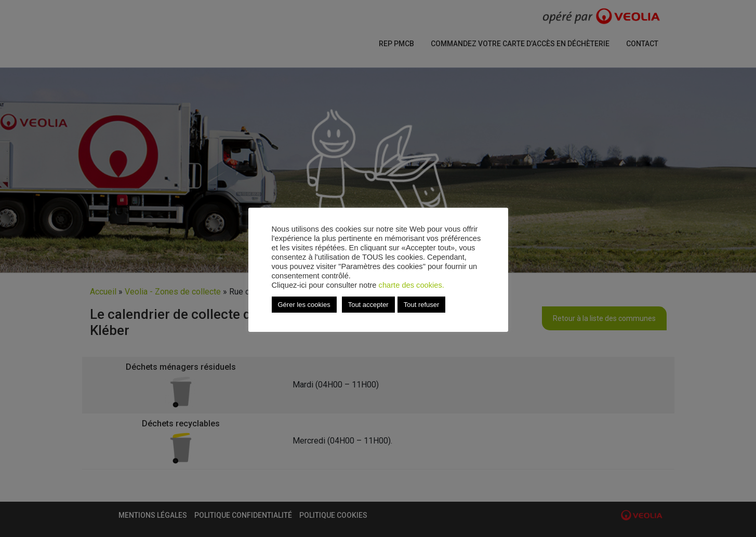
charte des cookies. (412, 285)
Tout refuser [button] (422, 305)
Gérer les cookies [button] (304, 305)
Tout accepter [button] (368, 305)
